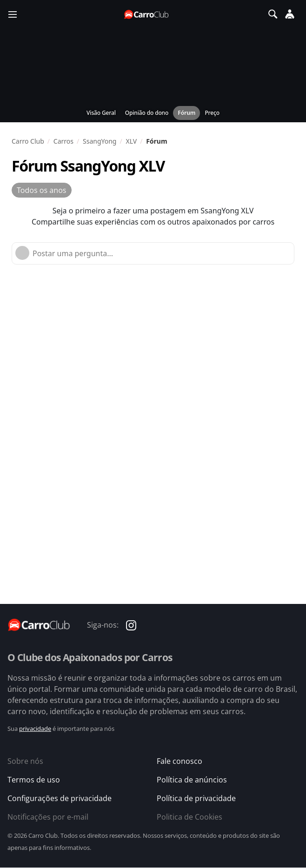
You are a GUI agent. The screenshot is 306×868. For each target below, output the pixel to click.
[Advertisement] (159, 345)
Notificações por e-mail (48, 817)
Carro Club (28, 141)
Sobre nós (25, 761)
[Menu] (13, 14)
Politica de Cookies (190, 817)
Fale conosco (180, 761)
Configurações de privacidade (60, 798)
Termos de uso (34, 780)
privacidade (35, 729)
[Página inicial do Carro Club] (147, 14)
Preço (212, 113)
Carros (63, 141)
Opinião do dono (147, 113)
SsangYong (100, 141)
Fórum (186, 113)
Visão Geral (101, 113)
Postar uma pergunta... (73, 253)
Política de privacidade (196, 798)
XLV (131, 141)
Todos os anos (42, 190)
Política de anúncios (192, 780)
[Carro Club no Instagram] (131, 625)
